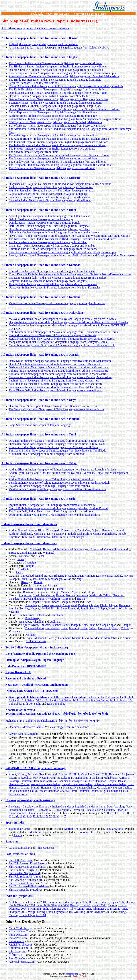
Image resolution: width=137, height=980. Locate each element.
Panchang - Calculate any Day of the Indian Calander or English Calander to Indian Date (61, 806)
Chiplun (94, 605)
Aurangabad (69, 605)
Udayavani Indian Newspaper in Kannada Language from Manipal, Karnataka (54, 287)
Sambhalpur (57, 615)
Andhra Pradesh (18, 530)
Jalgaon (113, 605)
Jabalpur (65, 602)
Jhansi (75, 602)
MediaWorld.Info (19, 928)
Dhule (104, 605)
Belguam (42, 592)
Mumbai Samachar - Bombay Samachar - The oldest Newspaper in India (51, 190)
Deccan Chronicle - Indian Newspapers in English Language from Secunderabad (56, 70)
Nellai (84, 628)
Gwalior (45, 602)
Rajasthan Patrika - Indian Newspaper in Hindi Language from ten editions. (53, 249)
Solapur (102, 608)
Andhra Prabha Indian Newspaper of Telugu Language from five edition (51, 479)
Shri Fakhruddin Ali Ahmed (25, 877)
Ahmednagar (33, 605)
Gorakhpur (64, 638)
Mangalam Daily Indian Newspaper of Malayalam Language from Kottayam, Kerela (58, 342)
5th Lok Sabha (44, 700)
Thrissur (66, 599)
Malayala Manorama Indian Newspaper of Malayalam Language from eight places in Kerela (63, 319)
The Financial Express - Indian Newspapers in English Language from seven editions (58, 142)
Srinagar (52, 585)
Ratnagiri (74, 608)
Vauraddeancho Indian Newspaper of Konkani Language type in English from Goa (57, 303)
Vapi (80, 579)
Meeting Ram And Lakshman (56, 778)
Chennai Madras (34, 628)
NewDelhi (24, 569)
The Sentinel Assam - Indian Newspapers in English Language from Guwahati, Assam (59, 155)
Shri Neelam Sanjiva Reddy (25, 873)
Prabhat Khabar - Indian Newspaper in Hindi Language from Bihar (48, 242)
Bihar (41, 530)
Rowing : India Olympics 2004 (88, 905)
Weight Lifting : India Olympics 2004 (50, 912)
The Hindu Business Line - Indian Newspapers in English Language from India (55, 80)
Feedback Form (18, 794)
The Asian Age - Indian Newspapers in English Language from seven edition (54, 135)
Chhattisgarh (68, 530)
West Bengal (77, 537)
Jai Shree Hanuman (95, 781)
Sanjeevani (128, 774)
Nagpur (35, 608)
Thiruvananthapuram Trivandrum (40, 599)
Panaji (19, 572)
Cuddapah (36, 549)
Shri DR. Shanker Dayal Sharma (28, 863)
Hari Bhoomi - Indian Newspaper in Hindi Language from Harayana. (49, 226)
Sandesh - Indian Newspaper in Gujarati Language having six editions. (50, 200)
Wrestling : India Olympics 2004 (93, 912)
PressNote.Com (18, 958)
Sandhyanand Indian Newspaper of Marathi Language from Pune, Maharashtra (55, 387)
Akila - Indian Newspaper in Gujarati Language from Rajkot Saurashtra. (51, 187)
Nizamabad (96, 549)
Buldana (83, 605)
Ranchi (59, 589)
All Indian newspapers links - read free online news (35, 28)
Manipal (65, 592)
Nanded (45, 608)
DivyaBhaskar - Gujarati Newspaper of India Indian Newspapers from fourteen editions (60, 184)
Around (52, 774)
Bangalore (29, 592)
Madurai (74, 628)
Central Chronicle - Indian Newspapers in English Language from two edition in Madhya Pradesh (66, 86)
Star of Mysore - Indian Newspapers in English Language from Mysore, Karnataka (57, 126)
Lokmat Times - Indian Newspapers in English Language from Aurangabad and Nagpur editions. (65, 119)
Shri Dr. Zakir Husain (21, 883)
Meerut (99, 638)
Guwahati (25, 556)
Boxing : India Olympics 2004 (107, 902)
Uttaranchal (44, 537)
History (22, 774)
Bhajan (112, 781)
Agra (30, 638)
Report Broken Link (57, 14)
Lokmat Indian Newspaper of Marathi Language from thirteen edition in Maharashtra (58, 371)
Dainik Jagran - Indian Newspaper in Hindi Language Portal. (44, 223)
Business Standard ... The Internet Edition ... (35, 83)
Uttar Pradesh (60, 537)
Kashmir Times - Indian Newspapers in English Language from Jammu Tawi (54, 116)
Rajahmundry (122, 549)
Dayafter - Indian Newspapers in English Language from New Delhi (49, 96)
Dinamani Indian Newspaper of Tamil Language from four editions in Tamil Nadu (57, 441)
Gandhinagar (76, 576)
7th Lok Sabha (81, 700)
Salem (93, 628)
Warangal (49, 553)
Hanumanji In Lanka (87, 778)
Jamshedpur (42, 589)
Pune (64, 608)
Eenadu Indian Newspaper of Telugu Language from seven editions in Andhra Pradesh (59, 483)
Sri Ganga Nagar (106, 625)
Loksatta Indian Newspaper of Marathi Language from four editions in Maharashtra (58, 374)
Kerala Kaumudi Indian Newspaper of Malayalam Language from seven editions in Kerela (62, 339)
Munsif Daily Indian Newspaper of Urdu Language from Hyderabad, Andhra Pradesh (59, 508)
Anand (39, 576)
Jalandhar (38, 622)
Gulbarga (54, 592)
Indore (55, 602)
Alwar (35, 625)
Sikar (92, 625)
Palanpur (14, 579)
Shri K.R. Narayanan (21, 860)
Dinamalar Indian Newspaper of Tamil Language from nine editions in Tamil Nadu (57, 444)
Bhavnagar (60, 576)
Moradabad (111, 638)
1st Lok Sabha (95, 697)
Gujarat (96, 530)
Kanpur (76, 638)
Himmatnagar (92, 576)
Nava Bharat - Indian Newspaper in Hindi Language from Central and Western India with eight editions (69, 236)
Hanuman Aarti (43, 781)
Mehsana (107, 576)
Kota (84, 625)
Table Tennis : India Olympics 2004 (90, 909)
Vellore (125, 628)
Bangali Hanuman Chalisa (77, 784)
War (35, 778)
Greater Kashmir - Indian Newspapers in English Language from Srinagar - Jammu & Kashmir (64, 109)
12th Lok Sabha (56, 704)
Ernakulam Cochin (44, 595)
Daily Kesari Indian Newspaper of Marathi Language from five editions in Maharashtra (60, 361)
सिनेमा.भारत (15, 955)
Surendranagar (54, 579)
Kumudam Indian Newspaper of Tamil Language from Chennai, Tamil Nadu (53, 447)
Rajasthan (14, 537)
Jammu (37, 585)
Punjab (122, 534)
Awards (18, 835)
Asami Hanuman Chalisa (46, 784)
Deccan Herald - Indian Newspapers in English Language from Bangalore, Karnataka (59, 99)
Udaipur (126, 625)
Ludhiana (55, 622)
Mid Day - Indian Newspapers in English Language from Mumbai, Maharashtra (55, 122)
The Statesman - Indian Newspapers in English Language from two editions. (53, 158)
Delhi (81, 530)
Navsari (128, 576)
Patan (24, 579)
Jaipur (66, 625)
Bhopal (35, 602)
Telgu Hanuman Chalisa (114, 791)
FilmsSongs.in (17, 951)
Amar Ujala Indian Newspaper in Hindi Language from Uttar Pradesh (49, 216)
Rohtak (38, 582)
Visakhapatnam (29, 553)
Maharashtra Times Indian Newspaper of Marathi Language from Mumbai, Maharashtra (60, 377)
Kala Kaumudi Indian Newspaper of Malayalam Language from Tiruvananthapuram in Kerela (64, 332)
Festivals (33, 774)
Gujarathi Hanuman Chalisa (110, 784)
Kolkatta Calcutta (36, 641)
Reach (43, 774)
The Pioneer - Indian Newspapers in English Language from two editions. (52, 149)
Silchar (40, 556)
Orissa (97, 534)
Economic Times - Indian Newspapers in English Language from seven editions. (56, 103)
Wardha (113, 608)
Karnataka (40, 534)
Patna (21, 559)
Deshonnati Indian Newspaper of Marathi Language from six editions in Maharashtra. (59, 367)
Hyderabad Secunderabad (58, 549)
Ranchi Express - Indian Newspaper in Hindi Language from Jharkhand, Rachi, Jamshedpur (62, 73)
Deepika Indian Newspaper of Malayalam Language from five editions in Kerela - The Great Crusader (68, 322)
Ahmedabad (27, 576)
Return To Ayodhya (20, 778)
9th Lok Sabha (118, 700)
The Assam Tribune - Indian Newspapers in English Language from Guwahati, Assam (59, 139)
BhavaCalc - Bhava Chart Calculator (93, 810)
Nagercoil (119, 595)
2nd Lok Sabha (114, 697)
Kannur (60, 595)
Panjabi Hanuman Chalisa (54, 791)
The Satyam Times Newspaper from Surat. (34, 152)
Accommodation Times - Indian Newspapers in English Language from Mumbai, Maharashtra (64, 76)
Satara (93, 608)
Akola (45, 605)
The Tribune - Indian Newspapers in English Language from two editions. (52, 168)
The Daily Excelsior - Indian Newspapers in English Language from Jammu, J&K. (57, 89)
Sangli (84, 608)
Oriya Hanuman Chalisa (23, 791)
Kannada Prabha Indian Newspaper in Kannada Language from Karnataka (52, 271)
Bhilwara (45, 625)
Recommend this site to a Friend (90, 14)
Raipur (30, 566)
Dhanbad (28, 589)
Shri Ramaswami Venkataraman (27, 867)
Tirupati (13, 553)
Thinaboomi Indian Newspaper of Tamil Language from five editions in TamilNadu (57, 451)
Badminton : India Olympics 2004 (67, 902)
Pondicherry (109, 534)
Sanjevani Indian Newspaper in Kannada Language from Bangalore (48, 281)
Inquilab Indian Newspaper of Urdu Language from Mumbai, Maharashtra (52, 505)
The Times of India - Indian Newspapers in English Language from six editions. (55, 63)
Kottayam (82, 595)
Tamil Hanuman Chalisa (84, 791)
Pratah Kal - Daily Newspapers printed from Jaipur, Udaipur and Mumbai (52, 246)
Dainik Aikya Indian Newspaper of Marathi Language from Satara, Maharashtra (55, 364)
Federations (34, 832)
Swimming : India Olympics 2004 (48, 909)
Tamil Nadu (29, 537)
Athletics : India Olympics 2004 (27, 902)
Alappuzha (25, 595)
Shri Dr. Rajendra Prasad (23, 890)
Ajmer (26, 625)
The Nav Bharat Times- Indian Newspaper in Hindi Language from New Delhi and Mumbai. (63, 239)
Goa (88, 530)
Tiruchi (81, 599)
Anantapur (25, 622)
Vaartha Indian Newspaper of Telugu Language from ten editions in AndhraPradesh (57, 489)
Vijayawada (16, 631)
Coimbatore (52, 628)
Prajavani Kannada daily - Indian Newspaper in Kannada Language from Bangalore (58, 278)
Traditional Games (20, 829)
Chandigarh (53, 530)
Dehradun (30, 635)
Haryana (107, 530)
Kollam (71, 595)
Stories (63, 774)
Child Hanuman (111, 774)
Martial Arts (71, 829)
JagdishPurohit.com (20, 945)
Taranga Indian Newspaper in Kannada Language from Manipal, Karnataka (53, 284)
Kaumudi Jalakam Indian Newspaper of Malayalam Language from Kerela (52, 335)
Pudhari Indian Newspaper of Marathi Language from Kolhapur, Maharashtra (54, 380)
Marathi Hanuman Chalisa (46, 788)
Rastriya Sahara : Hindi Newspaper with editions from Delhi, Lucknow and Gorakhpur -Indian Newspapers (72, 255)
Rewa (88, 602)
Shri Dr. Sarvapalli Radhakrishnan (29, 886)
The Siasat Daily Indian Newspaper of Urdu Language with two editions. (51, 511)
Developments (85, 832)
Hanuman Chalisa (19, 784)
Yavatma (14, 612)
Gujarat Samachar (20, 848)
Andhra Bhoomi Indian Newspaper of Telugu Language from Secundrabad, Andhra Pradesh (62, 469)
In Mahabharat (109, 778)
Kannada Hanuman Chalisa (79, 788)
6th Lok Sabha (63, 700)
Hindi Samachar (45, 848)
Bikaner (56, 625)
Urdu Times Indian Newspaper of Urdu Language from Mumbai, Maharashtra (54, 515)
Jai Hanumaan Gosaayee (68, 781)
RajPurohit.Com (18, 948)
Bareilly (52, 638)
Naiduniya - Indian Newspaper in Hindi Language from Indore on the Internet (54, 232)
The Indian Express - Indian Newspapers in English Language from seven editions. (57, 145)
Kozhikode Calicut (100, 595)
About (12, 774)
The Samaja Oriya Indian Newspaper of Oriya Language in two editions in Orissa (56, 409)
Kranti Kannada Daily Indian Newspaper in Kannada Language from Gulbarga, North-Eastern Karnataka (70, 274)
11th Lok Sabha (32, 704)
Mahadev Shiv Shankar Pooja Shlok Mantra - (53, 721)
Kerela (51, 534)
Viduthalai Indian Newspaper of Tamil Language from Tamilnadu (47, 454)
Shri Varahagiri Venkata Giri (25, 880)
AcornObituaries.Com (22, 962)
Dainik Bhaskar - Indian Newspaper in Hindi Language (41, 219)
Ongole (109, 549)
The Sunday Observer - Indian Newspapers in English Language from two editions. (57, 162)
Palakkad (14, 599)
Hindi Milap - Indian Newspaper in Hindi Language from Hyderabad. (49, 229)
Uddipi (90, 592)
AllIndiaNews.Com (20, 931)
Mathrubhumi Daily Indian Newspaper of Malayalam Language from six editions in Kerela (62, 345)
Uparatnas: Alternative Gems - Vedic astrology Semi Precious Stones (49, 727)
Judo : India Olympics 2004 (53, 905)
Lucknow (87, 638)
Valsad (67, 579)
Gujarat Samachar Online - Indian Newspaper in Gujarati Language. (49, 194)
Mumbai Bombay (19, 608)
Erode (64, 628)
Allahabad (40, 638)
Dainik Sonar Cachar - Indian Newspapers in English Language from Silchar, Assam (58, 93)
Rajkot (32, 579)
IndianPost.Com (18, 938)
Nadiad (118, 576)
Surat (41, 579)
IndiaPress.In (16, 941)
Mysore (76, 592)
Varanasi (128, 638)
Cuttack (40, 615)
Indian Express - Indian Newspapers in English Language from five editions (53, 112)
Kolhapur (125, 605)
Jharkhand (26, 534)
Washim (124, 608)
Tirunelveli (104, 628)
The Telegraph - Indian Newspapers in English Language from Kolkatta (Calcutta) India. (60, 165)
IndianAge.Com (18, 935)
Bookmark (37, 14)
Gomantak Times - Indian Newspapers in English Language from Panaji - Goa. (55, 106)
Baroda (48, 576)
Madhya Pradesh (66, 534)
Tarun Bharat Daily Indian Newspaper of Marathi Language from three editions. (55, 390)
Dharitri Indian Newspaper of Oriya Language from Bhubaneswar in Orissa (53, 406)
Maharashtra (85, 534)
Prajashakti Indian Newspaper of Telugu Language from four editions (49, 486)
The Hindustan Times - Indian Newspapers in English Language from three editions (58, 66)
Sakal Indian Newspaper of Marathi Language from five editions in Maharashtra (56, 384)
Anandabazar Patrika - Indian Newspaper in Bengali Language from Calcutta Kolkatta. (59, 48)
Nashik (55, 608)
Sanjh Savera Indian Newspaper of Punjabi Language (40, 425)
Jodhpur (76, 625)
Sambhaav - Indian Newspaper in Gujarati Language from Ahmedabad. (50, 197)
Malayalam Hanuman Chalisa (114, 788)
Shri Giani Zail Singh (21, 870)
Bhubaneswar (26, 615)
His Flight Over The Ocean (85, 774)
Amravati (56, 605)
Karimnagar (81, 549)
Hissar (25, 582)
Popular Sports (114, 829)
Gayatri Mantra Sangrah (23, 734)
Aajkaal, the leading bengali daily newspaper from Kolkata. (44, 44)
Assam (33, 530)
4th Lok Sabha (26, 700)
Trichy (116, 628)
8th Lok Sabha (100, 700)
